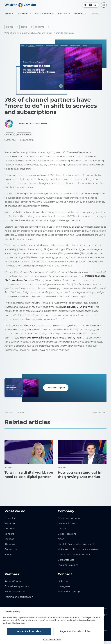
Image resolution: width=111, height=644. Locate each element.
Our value (10, 518)
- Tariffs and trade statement (74, 555)
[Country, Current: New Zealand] (91, 5)
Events (8, 555)
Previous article (15, 412)
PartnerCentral (13, 581)
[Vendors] (80, 14)
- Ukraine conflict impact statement (78, 549)
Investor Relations (68, 565)
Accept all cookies (29, 631)
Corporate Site (66, 560)
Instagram (64, 586)
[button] (86, 5)
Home (10, 27)
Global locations (67, 534)
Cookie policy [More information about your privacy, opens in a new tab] (19, 623)
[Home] (20, 5)
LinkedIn (63, 581)
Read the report (56, 388)
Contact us (11, 549)
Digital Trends (24, 134)
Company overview (69, 518)
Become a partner (15, 592)
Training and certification (19, 597)
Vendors (9, 534)
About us (10, 544)
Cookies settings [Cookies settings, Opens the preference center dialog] (52, 639)
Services (9, 539)
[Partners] (24, 14)
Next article (98, 412)
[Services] (64, 14)
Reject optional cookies (75, 631)
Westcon (10, 523)
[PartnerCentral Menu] (104, 5)
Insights (40, 27)
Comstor (10, 529)
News (24, 27)
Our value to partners (17, 586)
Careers (62, 529)
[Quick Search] (95, 5)
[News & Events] (44, 14)
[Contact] (95, 14)
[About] (9, 14)
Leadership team (67, 523)
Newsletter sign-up (69, 592)
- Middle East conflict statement (76, 544)
